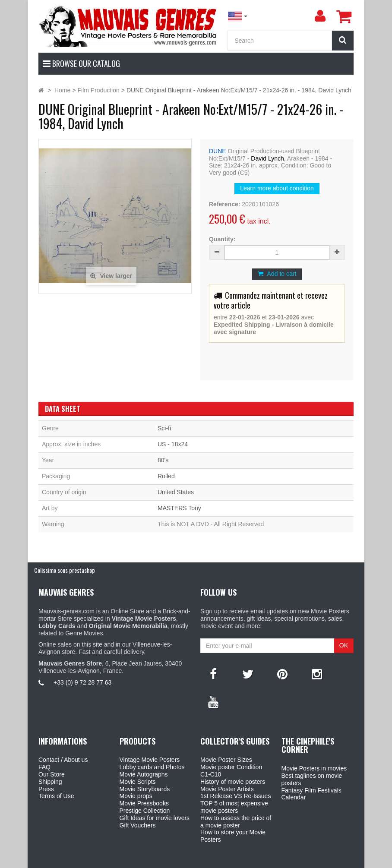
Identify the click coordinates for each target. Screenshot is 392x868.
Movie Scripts (138, 782)
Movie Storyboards (145, 789)
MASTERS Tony (179, 508)
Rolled (166, 476)
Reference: (224, 204)
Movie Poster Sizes (226, 760)
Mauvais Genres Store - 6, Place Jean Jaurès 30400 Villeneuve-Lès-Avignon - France (216, 860)
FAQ (44, 767)
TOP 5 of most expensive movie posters (234, 807)
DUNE (218, 151)
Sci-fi (164, 428)
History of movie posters (233, 782)
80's (163, 460)
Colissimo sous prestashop (65, 570)
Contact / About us (63, 760)
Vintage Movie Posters (150, 760)
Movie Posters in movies (314, 768)
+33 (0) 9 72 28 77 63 (82, 682)
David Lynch (267, 158)
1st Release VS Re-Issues (236, 796)
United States (176, 492)
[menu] (320, 16)
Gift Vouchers (138, 825)
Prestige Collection (145, 811)
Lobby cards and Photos (152, 767)
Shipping (50, 782)
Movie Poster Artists (227, 789)
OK (344, 645)
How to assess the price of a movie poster (236, 822)
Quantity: (222, 239)
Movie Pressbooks (144, 803)
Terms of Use (56, 796)
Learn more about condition (277, 188)
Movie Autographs (144, 774)
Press (46, 789)
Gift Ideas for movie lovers (155, 818)
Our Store (52, 774)
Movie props (136, 796)
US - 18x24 (173, 444)
